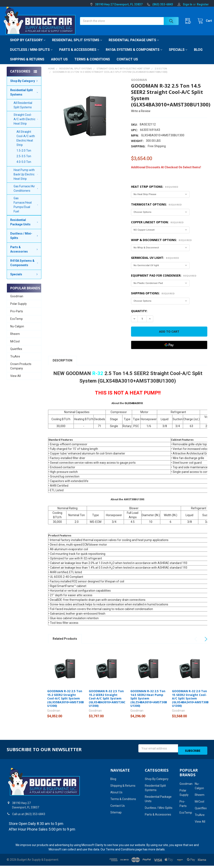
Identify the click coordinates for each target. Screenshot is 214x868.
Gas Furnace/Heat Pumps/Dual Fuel (27, 209)
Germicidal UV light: (155, 262)
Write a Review (141, 116)
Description (62, 365)
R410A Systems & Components (134, 54)
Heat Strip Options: (155, 191)
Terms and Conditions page (124, 852)
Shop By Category (28, 45)
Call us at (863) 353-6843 (29, 816)
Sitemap (116, 815)
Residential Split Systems (77, 45)
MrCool (15, 346)
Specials (178, 54)
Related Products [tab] (65, 643)
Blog (198, 54)
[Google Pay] (169, 350)
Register (203, 4)
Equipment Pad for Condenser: (164, 280)
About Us (59, 64)
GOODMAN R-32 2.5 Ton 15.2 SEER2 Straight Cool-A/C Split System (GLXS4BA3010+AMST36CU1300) (107, 703)
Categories (20, 76)
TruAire (15, 361)
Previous (196, 644)
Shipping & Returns (27, 64)
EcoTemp (17, 323)
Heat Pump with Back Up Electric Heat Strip (27, 179)
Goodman (17, 301)
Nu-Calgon (17, 331)
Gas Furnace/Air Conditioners (26, 193)
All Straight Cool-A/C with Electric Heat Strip (26, 143)
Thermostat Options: (156, 209)
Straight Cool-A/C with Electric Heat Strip (26, 124)
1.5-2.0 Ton (24, 155)
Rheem (15, 338)
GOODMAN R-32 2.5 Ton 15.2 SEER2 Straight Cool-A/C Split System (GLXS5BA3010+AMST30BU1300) (66, 703)
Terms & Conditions (92, 64)
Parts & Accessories (79, 54)
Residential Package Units (134, 45)
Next (205, 644)
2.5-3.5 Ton (24, 161)
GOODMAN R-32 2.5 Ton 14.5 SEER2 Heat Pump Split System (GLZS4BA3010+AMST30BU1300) (149, 703)
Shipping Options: (153, 298)
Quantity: (139, 316)
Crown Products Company (21, 371)
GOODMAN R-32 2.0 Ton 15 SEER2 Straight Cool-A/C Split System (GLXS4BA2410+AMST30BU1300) (190, 703)
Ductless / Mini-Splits (31, 54)
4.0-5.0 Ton (24, 166)
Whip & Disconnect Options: (161, 244)
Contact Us (127, 64)
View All (15, 380)
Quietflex (16, 354)
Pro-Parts (17, 316)
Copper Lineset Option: (157, 227)
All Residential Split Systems (23, 110)
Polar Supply (18, 308)
